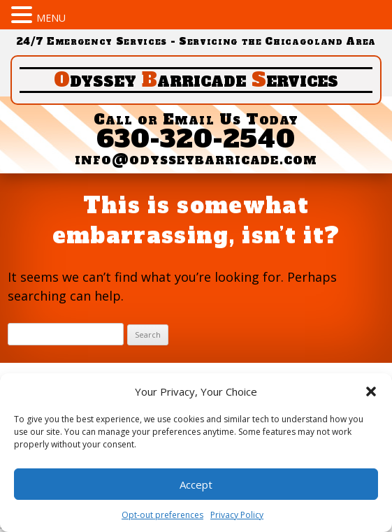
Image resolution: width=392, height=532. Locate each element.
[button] (371, 391)
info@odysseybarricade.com (196, 159)
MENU (51, 18)
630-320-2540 (196, 139)
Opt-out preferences (162, 515)
